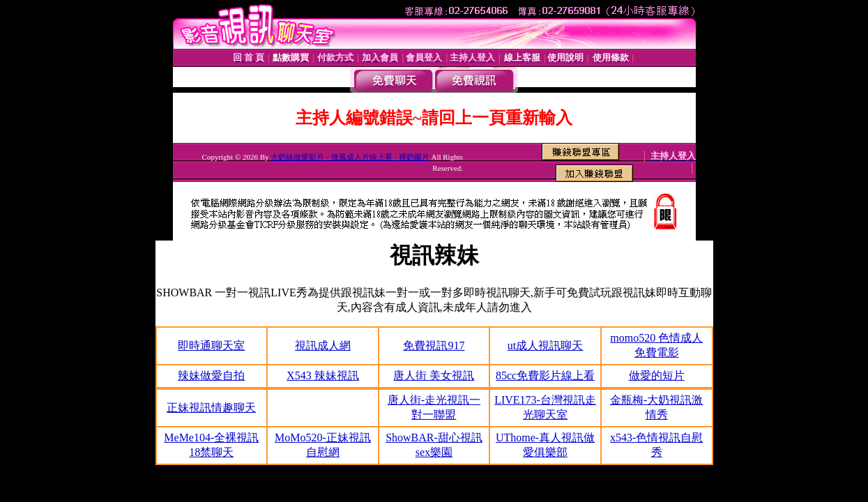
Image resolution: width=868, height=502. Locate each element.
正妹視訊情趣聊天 (211, 408)
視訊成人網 (323, 345)
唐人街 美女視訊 (434, 375)
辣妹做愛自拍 (211, 375)
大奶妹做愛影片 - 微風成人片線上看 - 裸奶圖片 (350, 157)
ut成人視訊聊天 (545, 345)
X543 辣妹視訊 (323, 375)
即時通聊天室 (211, 345)
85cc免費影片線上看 (545, 375)
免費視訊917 (434, 345)
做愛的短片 (657, 375)
